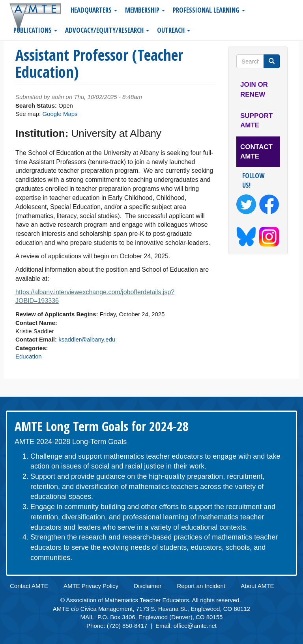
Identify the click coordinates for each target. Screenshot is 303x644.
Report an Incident (201, 586)
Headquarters (94, 10)
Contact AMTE (256, 152)
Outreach (174, 30)
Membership (145, 10)
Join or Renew (254, 89)
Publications (35, 30)
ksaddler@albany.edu (87, 339)
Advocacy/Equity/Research (107, 30)
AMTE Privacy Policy (91, 586)
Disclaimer (148, 586)
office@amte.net (195, 626)
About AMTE (257, 586)
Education (29, 356)
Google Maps (60, 114)
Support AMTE (256, 120)
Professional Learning (209, 10)
